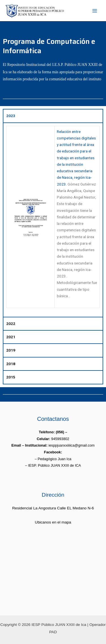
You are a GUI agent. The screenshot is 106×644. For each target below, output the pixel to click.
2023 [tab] (11, 116)
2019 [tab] (11, 350)
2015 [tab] (11, 377)
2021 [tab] (11, 337)
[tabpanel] (53, 220)
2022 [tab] (11, 324)
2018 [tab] (11, 364)
